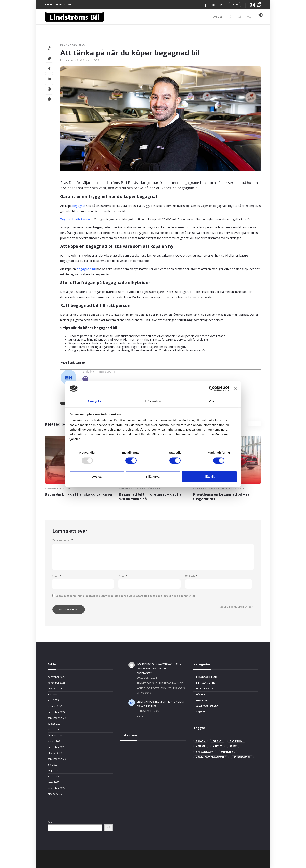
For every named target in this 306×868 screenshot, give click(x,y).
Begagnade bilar (74, 45)
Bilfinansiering (234, 488)
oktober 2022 (55, 794)
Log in (235, 5)
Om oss (218, 17)
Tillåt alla (209, 477)
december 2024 (56, 712)
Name (56, 576)
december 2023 (56, 747)
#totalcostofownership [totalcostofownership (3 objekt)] (211, 757)
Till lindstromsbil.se (58, 4)
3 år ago (85, 60)
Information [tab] (153, 401)
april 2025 (53, 700)
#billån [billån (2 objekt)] (201, 741)
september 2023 (57, 759)
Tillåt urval (153, 477)
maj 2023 (53, 771)
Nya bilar (202, 700)
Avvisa (97, 477)
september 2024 (57, 718)
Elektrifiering (205, 689)
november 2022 (56, 788)
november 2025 (56, 683)
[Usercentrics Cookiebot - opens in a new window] (212, 388)
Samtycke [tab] (95, 401)
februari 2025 (55, 706)
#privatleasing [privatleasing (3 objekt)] (205, 752)
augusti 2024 (55, 724)
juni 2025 (53, 695)
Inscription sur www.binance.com (159, 664)
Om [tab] (211, 401)
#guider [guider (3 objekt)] (201, 746)
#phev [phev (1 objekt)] (233, 746)
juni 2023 (53, 765)
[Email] (85, 379)
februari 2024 (55, 736)
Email (123, 576)
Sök (50, 822)
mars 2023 (53, 782)
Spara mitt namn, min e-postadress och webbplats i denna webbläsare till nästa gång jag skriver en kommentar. (126, 596)
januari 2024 (54, 741)
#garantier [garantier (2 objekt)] (237, 741)
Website (191, 576)
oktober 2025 (55, 689)
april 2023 (53, 776)
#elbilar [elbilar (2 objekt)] (217, 741)
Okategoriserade (207, 706)
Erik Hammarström (70, 60)
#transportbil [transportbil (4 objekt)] (242, 757)
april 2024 (53, 730)
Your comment (63, 540)
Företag (154, 488)
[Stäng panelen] (235, 388)
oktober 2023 (55, 753)
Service (201, 712)
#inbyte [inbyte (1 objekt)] (217, 746)
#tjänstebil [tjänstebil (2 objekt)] (228, 752)
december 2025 (56, 677)
